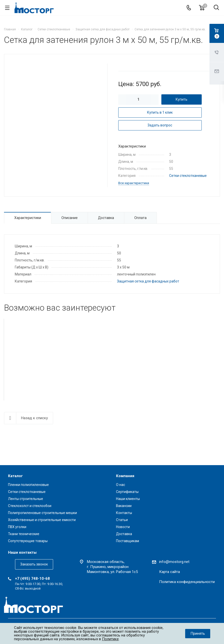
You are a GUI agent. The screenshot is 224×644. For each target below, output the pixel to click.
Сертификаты (127, 492)
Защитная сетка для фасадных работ (148, 281)
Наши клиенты (128, 499)
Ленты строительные (26, 499)
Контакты (124, 513)
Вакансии (124, 506)
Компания (125, 476)
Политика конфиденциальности (187, 582)
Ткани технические (24, 534)
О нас (121, 485)
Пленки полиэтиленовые (28, 485)
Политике (110, 639)
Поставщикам (128, 541)
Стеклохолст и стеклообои (30, 506)
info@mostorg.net (174, 562)
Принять (198, 633)
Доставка (124, 534)
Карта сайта (170, 572)
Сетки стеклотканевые (188, 176)
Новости (123, 527)
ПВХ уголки (17, 527)
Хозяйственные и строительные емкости (42, 520)
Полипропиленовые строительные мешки (42, 513)
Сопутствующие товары (28, 541)
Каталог (15, 476)
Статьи (122, 520)
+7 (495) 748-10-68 (32, 579)
